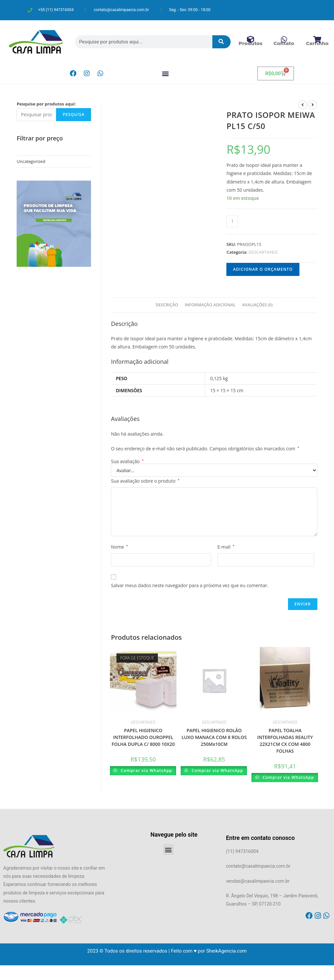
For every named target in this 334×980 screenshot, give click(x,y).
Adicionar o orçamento (263, 269)
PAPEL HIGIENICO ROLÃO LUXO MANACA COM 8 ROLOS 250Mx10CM (214, 737)
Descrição (167, 305)
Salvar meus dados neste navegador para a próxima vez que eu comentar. (190, 585)
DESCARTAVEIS (263, 252)
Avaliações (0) (257, 305)
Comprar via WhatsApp (146, 771)
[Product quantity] (232, 221)
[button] (165, 74)
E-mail (226, 547)
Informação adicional (210, 305)
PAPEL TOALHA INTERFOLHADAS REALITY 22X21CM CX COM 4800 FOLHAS (285, 741)
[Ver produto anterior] (303, 105)
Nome (119, 547)
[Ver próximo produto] (313, 105)
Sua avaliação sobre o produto (145, 481)
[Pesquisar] (221, 42)
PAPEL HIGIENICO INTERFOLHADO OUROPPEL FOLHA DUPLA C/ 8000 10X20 (143, 737)
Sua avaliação (127, 461)
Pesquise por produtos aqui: (46, 104)
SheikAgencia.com (226, 951)
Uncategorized (31, 161)
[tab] (167, 305)
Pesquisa (74, 114)
